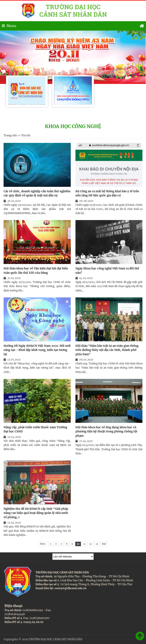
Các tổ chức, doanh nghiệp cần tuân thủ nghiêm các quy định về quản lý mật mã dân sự (37, 193)
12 (90, 544)
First (43, 544)
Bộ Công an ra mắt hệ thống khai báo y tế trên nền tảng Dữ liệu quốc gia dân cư (107, 193)
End (104, 544)
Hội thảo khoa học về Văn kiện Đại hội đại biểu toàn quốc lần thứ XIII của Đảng (36, 271)
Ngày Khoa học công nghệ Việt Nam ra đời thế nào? (107, 271)
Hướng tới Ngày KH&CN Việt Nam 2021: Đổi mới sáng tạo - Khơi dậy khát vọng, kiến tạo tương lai (37, 350)
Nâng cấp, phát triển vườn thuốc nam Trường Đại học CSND (35, 429)
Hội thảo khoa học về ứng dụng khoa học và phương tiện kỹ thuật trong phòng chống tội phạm (106, 431)
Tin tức (26, 135)
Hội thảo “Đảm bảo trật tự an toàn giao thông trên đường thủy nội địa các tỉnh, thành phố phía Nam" (107, 350)
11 (84, 544)
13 (97, 544)
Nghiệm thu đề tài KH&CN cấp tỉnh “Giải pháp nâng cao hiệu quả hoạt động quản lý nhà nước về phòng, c (36, 513)
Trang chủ (10, 135)
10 (78, 544)
